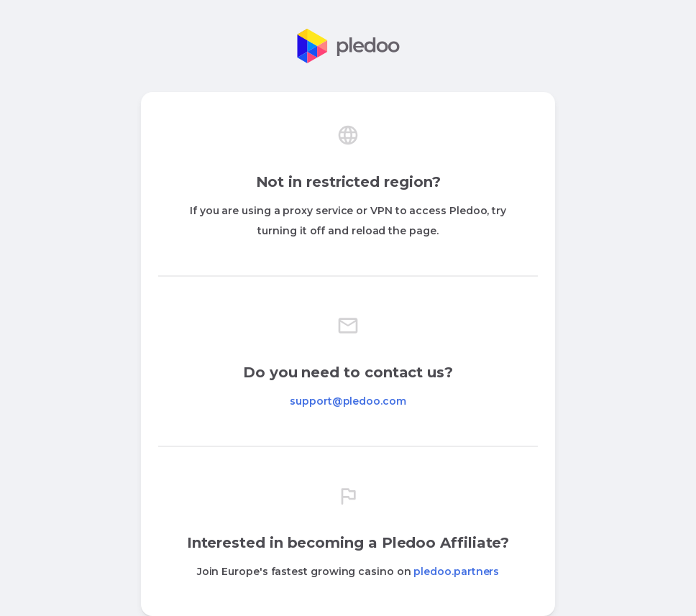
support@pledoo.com (348, 401)
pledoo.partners (456, 571)
